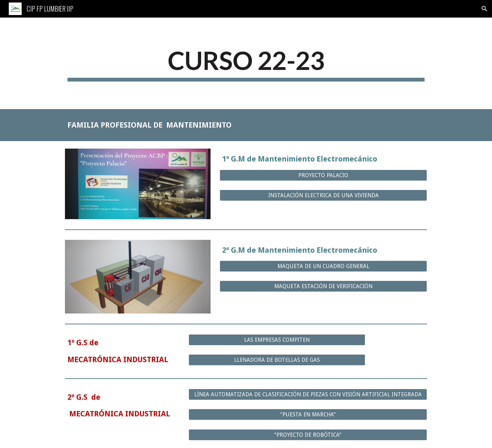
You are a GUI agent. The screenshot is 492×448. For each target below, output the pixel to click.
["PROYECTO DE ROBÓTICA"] (308, 435)
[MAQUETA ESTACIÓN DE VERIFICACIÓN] (323, 286)
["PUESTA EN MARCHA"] (308, 415)
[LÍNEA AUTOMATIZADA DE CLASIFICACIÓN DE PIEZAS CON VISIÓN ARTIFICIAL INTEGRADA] (308, 395)
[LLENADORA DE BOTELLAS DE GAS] (277, 360)
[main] (246, 63)
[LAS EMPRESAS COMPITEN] (277, 340)
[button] (484, 9)
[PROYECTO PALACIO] (323, 175)
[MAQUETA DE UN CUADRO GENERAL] (323, 266)
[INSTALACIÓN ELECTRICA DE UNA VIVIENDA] (323, 195)
